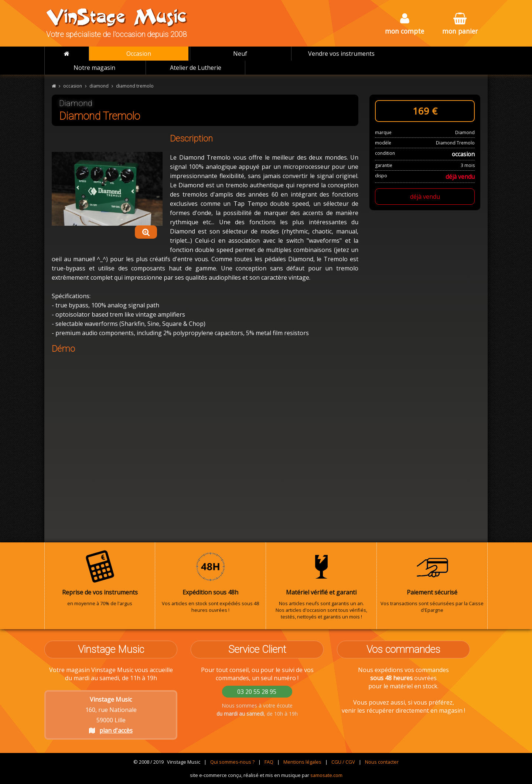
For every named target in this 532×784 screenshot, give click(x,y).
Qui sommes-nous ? (232, 762)
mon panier (460, 24)
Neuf (240, 54)
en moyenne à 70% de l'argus (100, 578)
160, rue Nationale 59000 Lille (111, 715)
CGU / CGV (343, 762)
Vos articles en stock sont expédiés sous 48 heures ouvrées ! (210, 582)
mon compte (405, 24)
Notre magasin (94, 68)
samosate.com (326, 775)
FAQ (269, 762)
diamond (99, 86)
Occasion (139, 54)
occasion (73, 86)
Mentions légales (302, 762)
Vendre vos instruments (341, 54)
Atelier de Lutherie (196, 68)
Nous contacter (382, 762)
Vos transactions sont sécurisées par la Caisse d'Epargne (432, 582)
